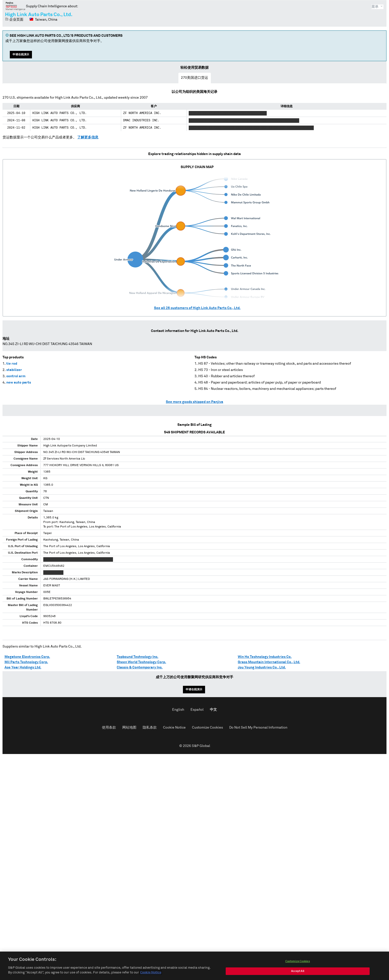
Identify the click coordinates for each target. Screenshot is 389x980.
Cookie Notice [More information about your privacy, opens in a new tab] (151, 974)
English (178, 710)
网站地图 (129, 728)
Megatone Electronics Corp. (27, 657)
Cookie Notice (174, 728)
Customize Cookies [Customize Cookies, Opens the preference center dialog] (298, 963)
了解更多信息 (88, 137)
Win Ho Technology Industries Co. (265, 657)
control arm (16, 376)
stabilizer (14, 370)
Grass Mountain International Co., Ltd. (269, 662)
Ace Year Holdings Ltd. (23, 667)
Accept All (298, 973)
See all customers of (197, 308)
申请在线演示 (21, 54)
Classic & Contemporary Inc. (140, 667)
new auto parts (19, 383)
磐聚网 (15, 6)
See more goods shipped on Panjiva (195, 402)
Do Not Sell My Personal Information (258, 728)
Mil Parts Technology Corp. (26, 662)
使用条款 (109, 728)
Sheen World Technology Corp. (141, 662)
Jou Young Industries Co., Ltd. (262, 667)
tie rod (12, 364)
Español (197, 710)
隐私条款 (150, 728)
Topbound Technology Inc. (138, 657)
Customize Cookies (207, 728)
